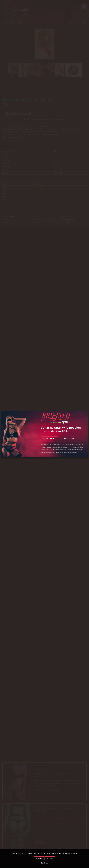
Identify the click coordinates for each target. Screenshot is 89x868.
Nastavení (39, 858)
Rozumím (50, 858)
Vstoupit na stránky (50, 438)
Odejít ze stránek (68, 438)
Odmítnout (44, 863)
